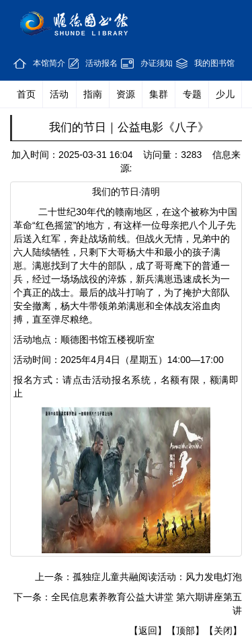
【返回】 (148, 631)
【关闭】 (223, 631)
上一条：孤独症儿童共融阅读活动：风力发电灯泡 (138, 577)
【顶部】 (185, 631)
